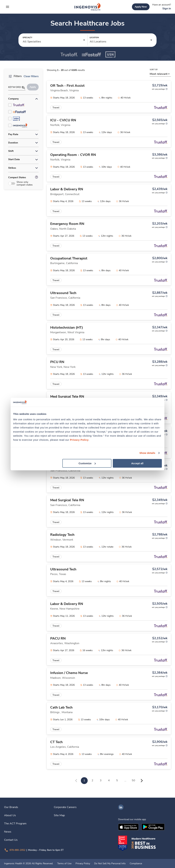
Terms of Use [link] (64, 864)
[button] (54, 40)
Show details (147, 453)
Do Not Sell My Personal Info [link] (110, 864)
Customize (87, 463)
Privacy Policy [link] (83, 864)
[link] (87, 7)
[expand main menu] (8, 7)
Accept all (137, 463)
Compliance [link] (136, 864)
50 (133, 780)
